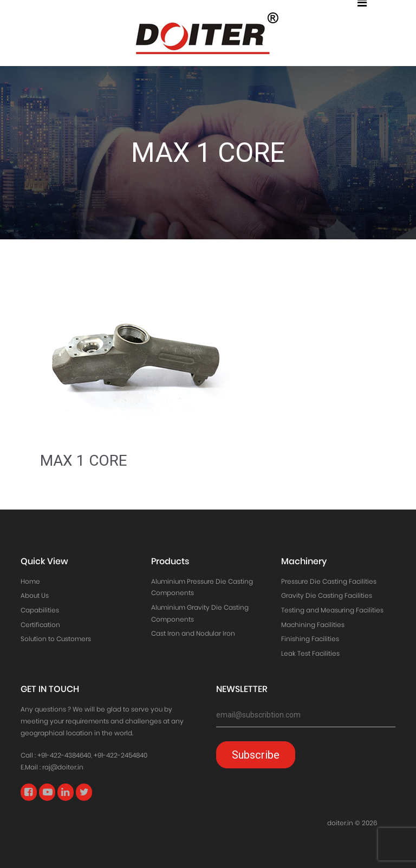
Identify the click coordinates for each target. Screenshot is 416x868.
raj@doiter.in (63, 767)
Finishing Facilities (310, 639)
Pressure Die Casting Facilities (329, 581)
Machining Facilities (313, 625)
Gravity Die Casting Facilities (327, 595)
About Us (35, 595)
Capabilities (40, 610)
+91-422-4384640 (64, 755)
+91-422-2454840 (121, 755)
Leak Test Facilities (310, 653)
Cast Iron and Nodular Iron (193, 633)
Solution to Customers (56, 639)
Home (30, 581)
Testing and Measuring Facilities (332, 610)
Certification (40, 625)
